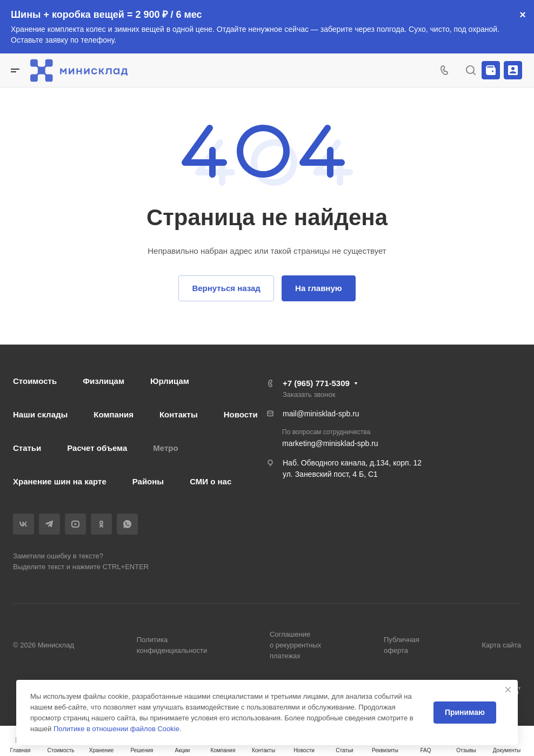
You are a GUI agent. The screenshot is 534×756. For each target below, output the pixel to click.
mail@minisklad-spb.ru (321, 414)
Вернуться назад (226, 288)
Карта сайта (502, 645)
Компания (114, 414)
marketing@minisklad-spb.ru (330, 443)
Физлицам (104, 381)
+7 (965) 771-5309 (316, 383)
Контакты (179, 414)
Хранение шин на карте (60, 481)
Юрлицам (170, 381)
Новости (241, 414)
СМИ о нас (211, 481)
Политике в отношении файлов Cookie (116, 729)
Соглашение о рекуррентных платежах (295, 645)
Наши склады (40, 414)
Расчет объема (97, 448)
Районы (148, 481)
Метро (165, 448)
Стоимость (35, 381)
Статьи (27, 448)
